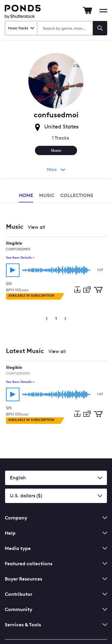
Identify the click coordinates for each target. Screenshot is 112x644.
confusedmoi (18, 249)
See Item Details (20, 258)
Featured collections (56, 564)
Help (56, 533)
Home (26, 195)
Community (56, 609)
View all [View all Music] (36, 227)
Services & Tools (56, 625)
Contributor (56, 594)
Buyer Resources (56, 579)
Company (56, 518)
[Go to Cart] (88, 10)
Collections (77, 195)
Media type (56, 548)
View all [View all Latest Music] (57, 351)
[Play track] (13, 270)
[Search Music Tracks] (65, 28)
